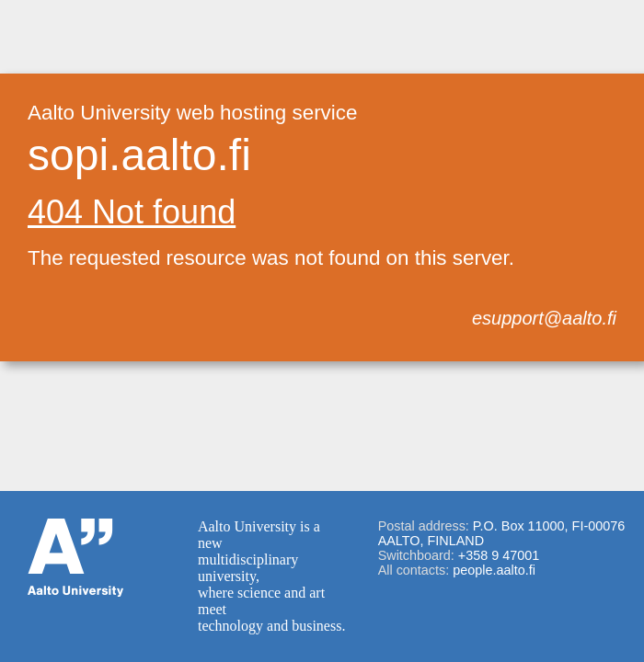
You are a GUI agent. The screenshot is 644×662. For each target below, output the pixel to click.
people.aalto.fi (494, 570)
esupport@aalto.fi (544, 318)
